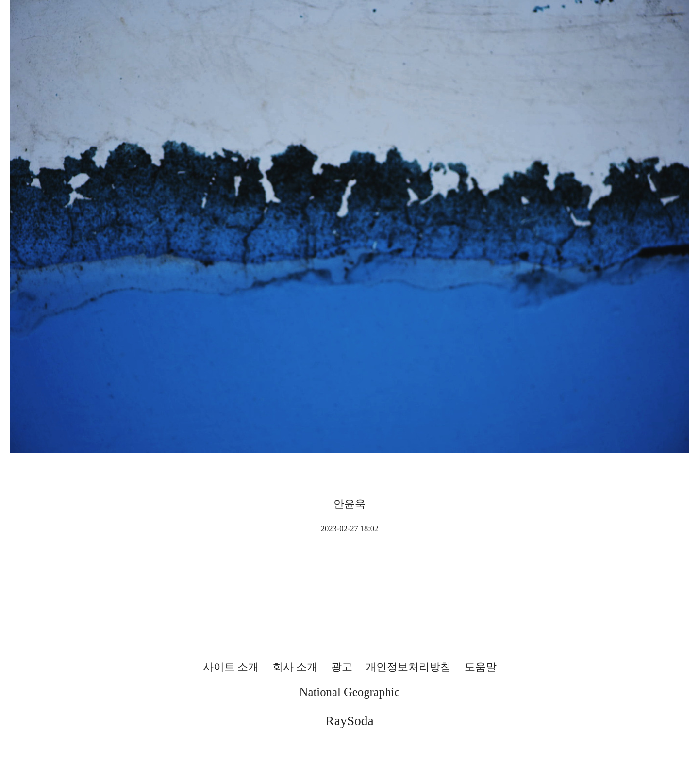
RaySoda (349, 721)
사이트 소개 (231, 667)
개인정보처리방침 (408, 667)
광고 (342, 667)
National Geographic (350, 692)
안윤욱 (349, 504)
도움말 (481, 667)
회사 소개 (295, 667)
